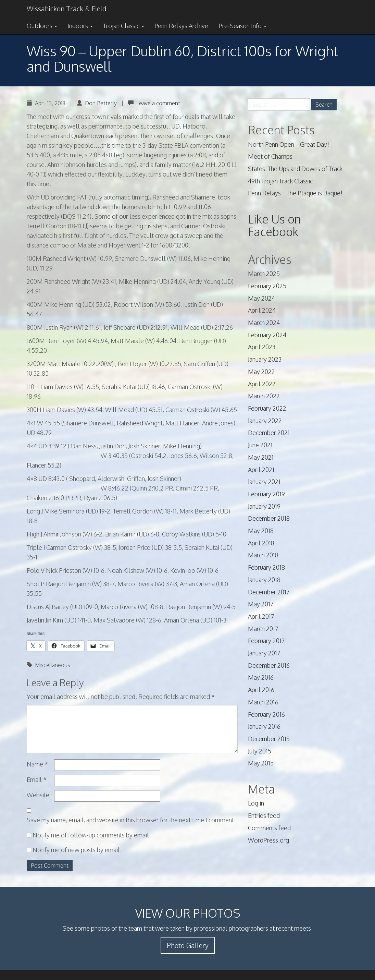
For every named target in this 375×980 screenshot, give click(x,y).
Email (37, 779)
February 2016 (266, 714)
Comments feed (269, 828)
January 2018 (264, 580)
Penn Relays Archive (181, 26)
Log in (256, 803)
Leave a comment (158, 103)
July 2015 (260, 751)
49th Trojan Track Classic (280, 181)
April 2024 (262, 310)
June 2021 (260, 445)
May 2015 (261, 763)
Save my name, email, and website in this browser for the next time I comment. (131, 820)
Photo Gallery (188, 945)
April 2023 (262, 347)
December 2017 (269, 592)
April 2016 (261, 690)
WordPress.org (268, 840)
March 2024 (264, 323)
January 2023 (265, 359)
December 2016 (269, 665)
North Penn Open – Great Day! (289, 144)
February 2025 (267, 286)
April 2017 (261, 616)
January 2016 (264, 726)
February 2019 (266, 494)
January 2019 (264, 506)
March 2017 (263, 629)
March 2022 (264, 396)
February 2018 (266, 567)
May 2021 (261, 457)
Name (37, 764)
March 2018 (263, 555)
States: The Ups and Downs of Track (295, 169)
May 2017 (261, 604)
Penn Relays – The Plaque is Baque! (295, 193)
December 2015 (269, 739)
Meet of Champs (270, 156)
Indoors (80, 26)
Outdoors (42, 26)
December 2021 (269, 433)
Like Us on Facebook (274, 225)
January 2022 (265, 421)
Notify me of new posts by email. (77, 850)
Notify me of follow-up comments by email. (92, 835)
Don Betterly (101, 103)
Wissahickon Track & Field (66, 9)
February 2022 (267, 408)
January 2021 (264, 482)
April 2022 (262, 384)
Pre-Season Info (242, 26)
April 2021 (261, 470)
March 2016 (263, 702)
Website (38, 795)
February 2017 (266, 641)
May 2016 (261, 677)
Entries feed (264, 815)
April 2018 (261, 543)
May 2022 (261, 372)
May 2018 (261, 531)
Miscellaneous (53, 665)
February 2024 (267, 335)
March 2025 (264, 274)
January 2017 (264, 653)
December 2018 (269, 518)
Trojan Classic (124, 26)
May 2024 (261, 298)
